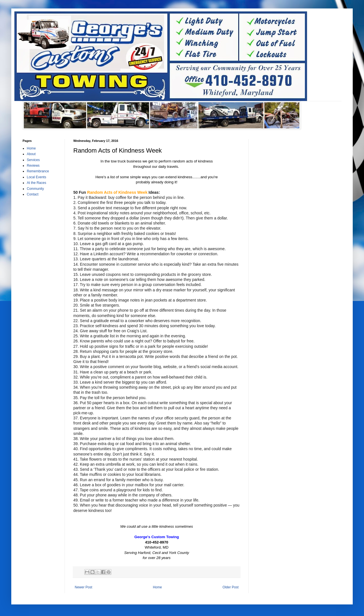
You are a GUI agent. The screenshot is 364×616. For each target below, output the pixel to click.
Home (157, 587)
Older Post (230, 587)
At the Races (37, 183)
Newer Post (83, 587)
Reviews (33, 166)
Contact (33, 194)
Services (33, 160)
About (31, 154)
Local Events (37, 177)
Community (35, 189)
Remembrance (38, 171)
